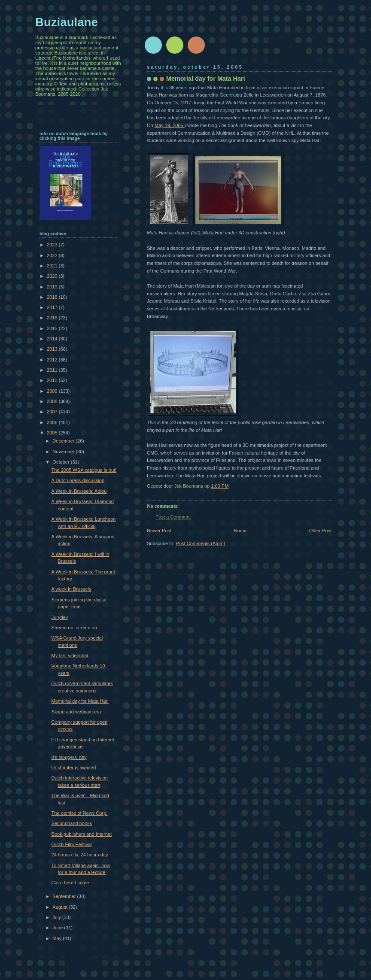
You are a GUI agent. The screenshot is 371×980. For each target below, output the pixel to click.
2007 (53, 412)
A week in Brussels (71, 589)
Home (240, 531)
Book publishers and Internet (82, 834)
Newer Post (159, 531)
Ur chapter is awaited (74, 768)
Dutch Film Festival (72, 844)
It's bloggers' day (69, 757)
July (57, 917)
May (58, 938)
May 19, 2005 (170, 125)
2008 (53, 401)
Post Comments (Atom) (201, 543)
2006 (53, 422)
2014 (53, 339)
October (61, 462)
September (65, 896)
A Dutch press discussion (78, 480)
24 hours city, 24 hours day (80, 855)
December (64, 441)
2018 (53, 297)
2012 (53, 360)
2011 (53, 370)
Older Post (320, 531)
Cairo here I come (70, 883)
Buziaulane (67, 22)
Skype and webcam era (76, 712)
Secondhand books (72, 823)
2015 (53, 328)
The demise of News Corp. (80, 813)
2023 (53, 245)
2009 (53, 391)
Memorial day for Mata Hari (80, 701)
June (58, 928)
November (64, 452)
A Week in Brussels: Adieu (79, 491)
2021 (53, 266)
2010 (53, 380)
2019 (53, 287)
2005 (53, 433)
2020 (53, 276)
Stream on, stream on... (76, 628)
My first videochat (70, 655)
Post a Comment (173, 517)
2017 (53, 307)
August (60, 907)
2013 (53, 349)
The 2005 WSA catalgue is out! (84, 470)
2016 (53, 318)
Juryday (60, 617)
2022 (53, 255)
